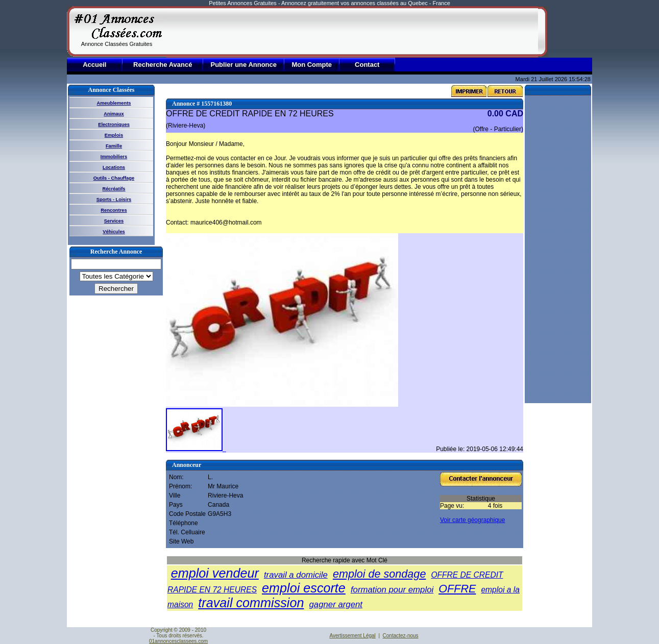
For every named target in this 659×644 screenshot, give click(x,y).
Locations (114, 167)
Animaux (114, 114)
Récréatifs (114, 189)
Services (114, 221)
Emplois (114, 135)
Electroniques (114, 125)
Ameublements (114, 103)
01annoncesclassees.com (178, 641)
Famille (114, 146)
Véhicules (114, 232)
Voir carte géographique (472, 520)
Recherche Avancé (163, 65)
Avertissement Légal (352, 636)
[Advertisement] (352, 32)
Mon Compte (312, 65)
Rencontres (114, 210)
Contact (367, 65)
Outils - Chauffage (114, 178)
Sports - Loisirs (114, 200)
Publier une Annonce (243, 65)
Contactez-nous (401, 636)
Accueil (94, 65)
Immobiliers (114, 157)
